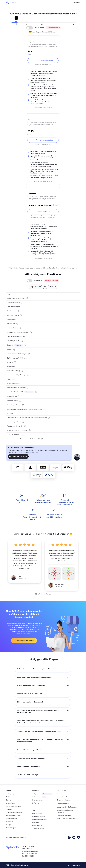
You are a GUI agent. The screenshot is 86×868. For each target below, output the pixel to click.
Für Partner (35, 803)
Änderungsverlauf (38, 829)
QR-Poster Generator (64, 815)
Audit (8, 797)
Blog (33, 810)
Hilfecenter (35, 822)
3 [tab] (42, 594)
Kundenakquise (11, 828)
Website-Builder (12, 819)
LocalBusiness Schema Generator (65, 811)
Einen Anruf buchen (64, 800)
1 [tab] (36, 594)
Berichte (9, 809)
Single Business (35, 287)
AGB (8, 865)
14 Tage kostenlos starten (43, 60)
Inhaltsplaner (10, 803)
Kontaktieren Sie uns (18, 456)
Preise (59, 794)
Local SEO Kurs (37, 813)
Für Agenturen (42, 794)
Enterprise (53, 287)
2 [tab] (39, 594)
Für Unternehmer (37, 800)
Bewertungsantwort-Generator (68, 819)
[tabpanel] (24, 562)
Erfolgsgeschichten (38, 816)
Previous (4, 565)
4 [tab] (44, 594)
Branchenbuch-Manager (14, 812)
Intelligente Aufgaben (13, 815)
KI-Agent (9, 825)
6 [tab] (50, 594)
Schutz (8, 800)
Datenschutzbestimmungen (20, 865)
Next (82, 565)
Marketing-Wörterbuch (39, 819)
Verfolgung (10, 794)
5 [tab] (47, 594)
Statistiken (10, 822)
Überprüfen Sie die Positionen (67, 807)
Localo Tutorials (37, 826)
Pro (45, 287)
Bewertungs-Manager (13, 806)
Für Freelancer (39, 797)
